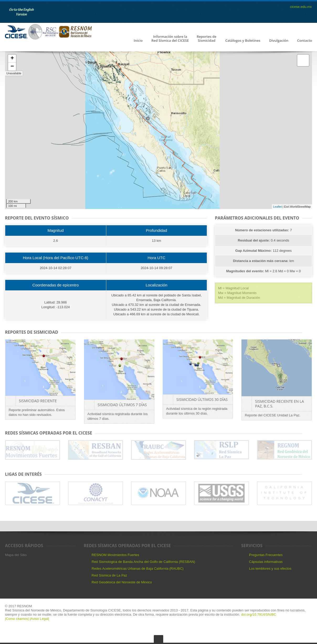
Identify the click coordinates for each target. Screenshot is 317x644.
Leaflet (278, 207)
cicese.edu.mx (301, 7)
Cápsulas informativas (266, 562)
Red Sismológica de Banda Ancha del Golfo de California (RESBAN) (143, 562)
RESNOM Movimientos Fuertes (115, 555)
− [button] (12, 67)
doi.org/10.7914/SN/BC (258, 614)
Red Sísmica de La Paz (109, 575)
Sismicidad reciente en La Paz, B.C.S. (279, 404)
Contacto (305, 41)
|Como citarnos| (17, 619)
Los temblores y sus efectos (270, 569)
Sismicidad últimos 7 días (122, 405)
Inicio (138, 41)
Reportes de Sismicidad (206, 39)
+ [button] (12, 59)
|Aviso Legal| (39, 619)
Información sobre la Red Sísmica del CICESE (170, 39)
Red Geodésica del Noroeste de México (122, 582)
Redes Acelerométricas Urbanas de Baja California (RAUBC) (138, 569)
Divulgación (279, 41)
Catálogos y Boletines (243, 41)
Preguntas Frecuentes (266, 555)
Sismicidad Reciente (38, 401)
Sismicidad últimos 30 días (202, 399)
